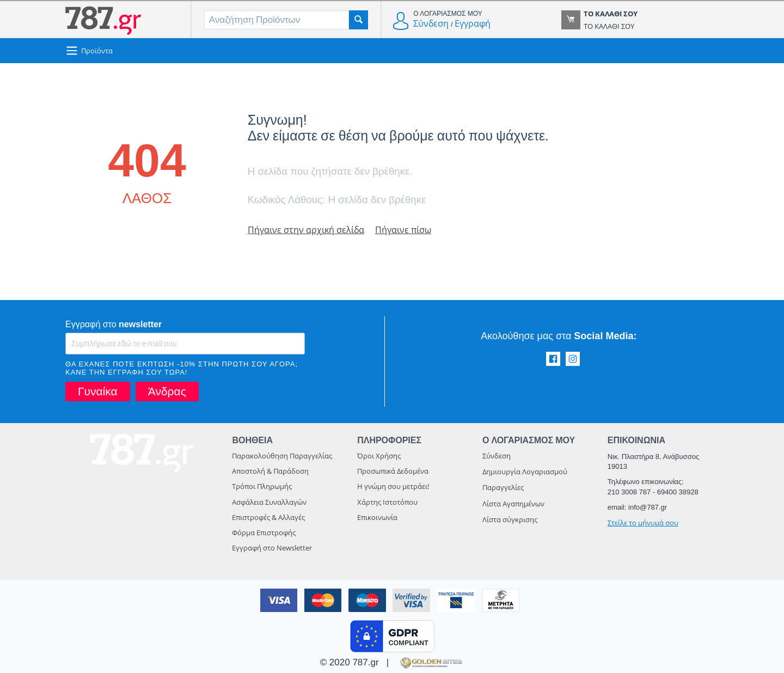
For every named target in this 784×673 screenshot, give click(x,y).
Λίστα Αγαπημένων (513, 504)
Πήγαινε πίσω (408, 230)
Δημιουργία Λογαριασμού (525, 472)
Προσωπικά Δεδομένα (393, 471)
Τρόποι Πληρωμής (262, 486)
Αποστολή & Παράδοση (270, 471)
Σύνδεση (431, 23)
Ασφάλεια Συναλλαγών (269, 502)
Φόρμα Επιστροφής (264, 533)
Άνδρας (167, 391)
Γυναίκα (98, 391)
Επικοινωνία (377, 517)
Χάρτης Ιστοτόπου (387, 502)
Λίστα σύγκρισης (510, 519)
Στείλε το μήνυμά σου (643, 523)
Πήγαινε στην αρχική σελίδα (308, 230)
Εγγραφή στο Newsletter (272, 548)
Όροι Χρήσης (379, 456)
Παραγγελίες (503, 487)
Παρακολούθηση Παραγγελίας (282, 456)
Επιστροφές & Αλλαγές (268, 517)
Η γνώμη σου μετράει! (393, 486)
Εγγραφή (473, 23)
